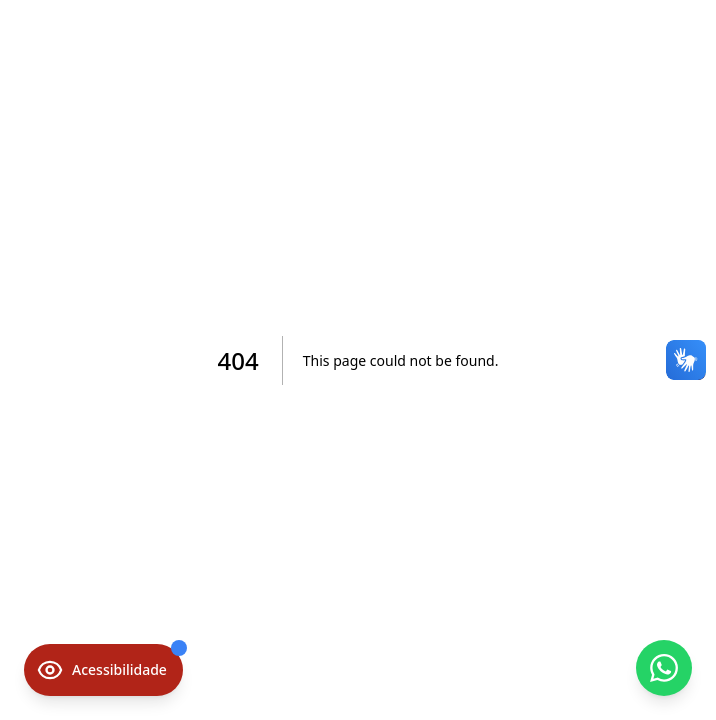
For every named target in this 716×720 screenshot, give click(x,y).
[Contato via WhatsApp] (664, 668)
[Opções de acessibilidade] (103, 670)
